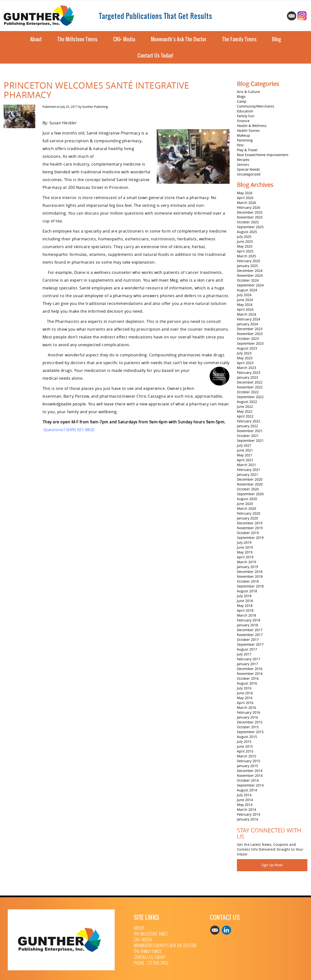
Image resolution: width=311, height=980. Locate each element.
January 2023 (247, 377)
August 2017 (247, 649)
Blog (276, 39)
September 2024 (250, 285)
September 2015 (250, 732)
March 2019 (246, 562)
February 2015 (249, 761)
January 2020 (247, 518)
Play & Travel (247, 150)
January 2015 (247, 766)
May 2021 (245, 455)
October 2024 (248, 280)
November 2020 (250, 484)
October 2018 (248, 581)
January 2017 (247, 664)
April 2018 (245, 610)
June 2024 (245, 300)
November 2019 (250, 528)
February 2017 (249, 659)
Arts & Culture (248, 92)
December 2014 (250, 771)
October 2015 (248, 727)
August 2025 (247, 232)
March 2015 (246, 756)
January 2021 (247, 474)
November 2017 (250, 635)
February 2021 (249, 470)
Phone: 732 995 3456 (151, 963)
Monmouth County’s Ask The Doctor (165, 946)
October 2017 (248, 640)
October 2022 (248, 392)
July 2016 (244, 688)
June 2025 (245, 241)
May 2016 (245, 698)
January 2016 (247, 717)
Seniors (243, 164)
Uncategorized (249, 174)
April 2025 (245, 251)
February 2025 (249, 261)
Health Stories (248, 130)
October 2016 (248, 678)
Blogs (241, 96)
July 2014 (244, 795)
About (36, 39)
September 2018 (250, 586)
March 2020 (246, 508)
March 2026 (246, 203)
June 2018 (245, 601)
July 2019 (244, 542)
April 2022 (245, 416)
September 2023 (250, 343)
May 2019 (245, 552)
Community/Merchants (256, 106)
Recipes (243, 160)
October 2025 (248, 222)
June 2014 (245, 800)
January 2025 (247, 266)
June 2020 (245, 504)
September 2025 (250, 227)
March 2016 (246, 708)
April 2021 (245, 460)
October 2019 (248, 533)
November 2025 (250, 217)
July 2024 (244, 295)
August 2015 (247, 737)
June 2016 (245, 693)
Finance (243, 121)
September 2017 (250, 644)
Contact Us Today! (155, 55)
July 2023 (244, 353)
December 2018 (250, 572)
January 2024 (247, 324)
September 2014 (250, 785)
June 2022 (245, 406)
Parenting (245, 140)
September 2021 (250, 440)
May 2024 (245, 305)
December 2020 (250, 479)
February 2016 (249, 712)
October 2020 (248, 489)
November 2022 (250, 387)
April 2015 (245, 751)
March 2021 (246, 465)
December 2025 (250, 212)
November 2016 (250, 674)
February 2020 (249, 513)
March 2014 (246, 809)
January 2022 (247, 426)
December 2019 (250, 523)
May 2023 (245, 358)
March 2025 (246, 256)
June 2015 (245, 746)
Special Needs (248, 169)
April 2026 (245, 198)
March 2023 (246, 368)
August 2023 (247, 348)
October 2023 (248, 339)
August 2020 (247, 499)
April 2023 (245, 363)
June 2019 (245, 547)
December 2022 (250, 382)
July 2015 (244, 741)
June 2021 (245, 450)
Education (245, 111)
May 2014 (245, 805)
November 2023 (250, 334)
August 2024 (247, 290)
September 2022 (250, 397)
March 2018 (246, 615)
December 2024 (250, 271)
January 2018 (247, 625)
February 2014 (249, 814)
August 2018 (247, 591)
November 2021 (250, 431)
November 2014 (250, 775)
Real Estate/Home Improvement (263, 155)
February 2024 (249, 319)
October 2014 (248, 780)
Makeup (243, 135)
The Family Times (239, 39)
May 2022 (245, 411)
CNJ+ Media (124, 39)
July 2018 (244, 596)
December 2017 (250, 630)
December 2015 (250, 722)
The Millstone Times (78, 39)
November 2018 (250, 576)
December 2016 (250, 669)
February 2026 (249, 207)
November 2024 (250, 275)
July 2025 (244, 237)
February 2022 (249, 421)
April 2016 (245, 703)
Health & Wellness (252, 126)
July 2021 (244, 445)
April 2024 (245, 309)
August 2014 (247, 790)
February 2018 (249, 620)
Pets (240, 145)
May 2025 (245, 246)
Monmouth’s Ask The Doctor (179, 39)
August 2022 (247, 402)
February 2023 (249, 373)
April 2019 (245, 557)
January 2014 (247, 819)
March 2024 (246, 314)
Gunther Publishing (95, 107)
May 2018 (245, 606)
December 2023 (250, 329)
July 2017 (244, 654)
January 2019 (247, 567)
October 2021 (248, 436)
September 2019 (250, 538)
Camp (242, 101)
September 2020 (250, 494)
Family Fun (246, 116)
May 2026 (245, 193)
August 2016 (247, 683)
